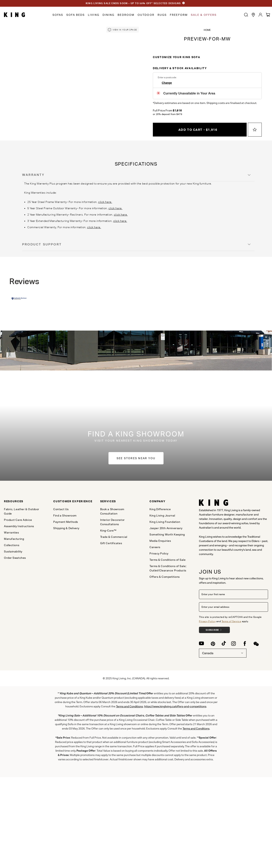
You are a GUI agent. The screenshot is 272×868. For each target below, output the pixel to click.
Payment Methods (66, 522)
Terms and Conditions (196, 729)
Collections (12, 545)
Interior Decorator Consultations (112, 522)
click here (105, 202)
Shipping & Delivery (66, 528)
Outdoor (146, 15)
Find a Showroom (65, 516)
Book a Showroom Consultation (112, 511)
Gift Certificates (111, 543)
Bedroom (126, 15)
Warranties (11, 532)
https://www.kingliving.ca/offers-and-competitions (175, 706)
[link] (123, 30)
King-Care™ (108, 531)
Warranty (33, 175)
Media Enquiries (160, 541)
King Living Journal (162, 516)
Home (207, 30)
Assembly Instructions (19, 526)
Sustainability (13, 551)
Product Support (42, 244)
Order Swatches (15, 558)
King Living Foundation (165, 522)
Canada (223, 653)
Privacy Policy (207, 621)
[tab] (138, 175)
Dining (109, 15)
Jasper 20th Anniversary (166, 528)
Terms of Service (231, 621)
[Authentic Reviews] (19, 299)
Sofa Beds (76, 15)
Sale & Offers (204, 15)
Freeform (179, 15)
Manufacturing (14, 539)
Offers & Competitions (165, 577)
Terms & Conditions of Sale (168, 560)
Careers (155, 547)
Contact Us (61, 509)
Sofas (58, 15)
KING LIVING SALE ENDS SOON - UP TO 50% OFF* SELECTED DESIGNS (133, 3)
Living (94, 15)
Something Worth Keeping (167, 534)
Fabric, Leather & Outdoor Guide (22, 511)
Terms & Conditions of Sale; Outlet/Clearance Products (168, 568)
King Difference (160, 509)
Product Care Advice (18, 520)
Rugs (162, 15)
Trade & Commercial (114, 537)
